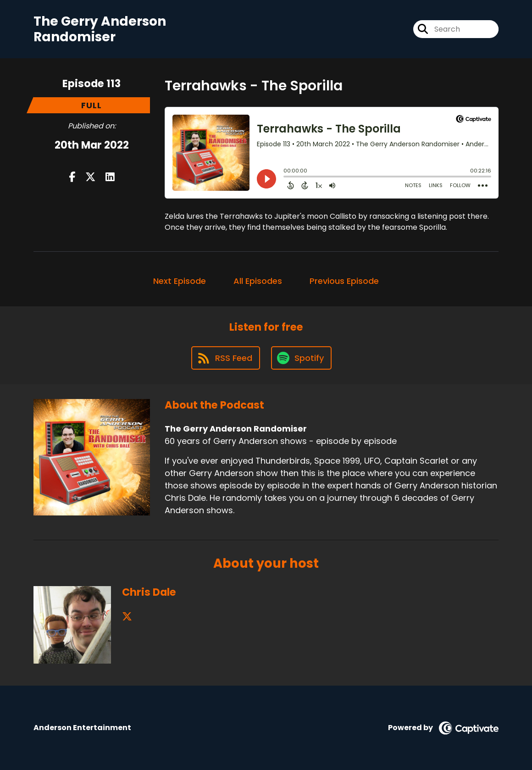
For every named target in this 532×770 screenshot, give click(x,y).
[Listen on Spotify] (301, 358)
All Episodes (258, 281)
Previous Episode (344, 281)
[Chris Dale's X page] (127, 617)
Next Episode (180, 281)
